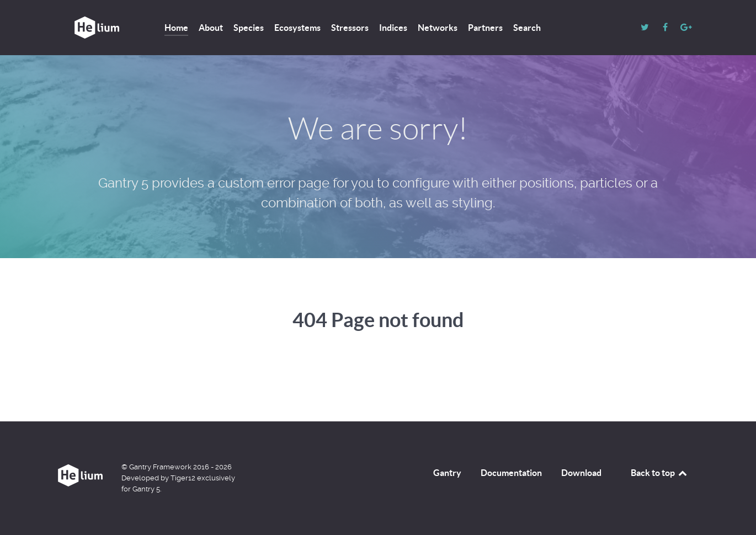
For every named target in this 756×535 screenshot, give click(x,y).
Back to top (659, 473)
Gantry (447, 473)
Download (581, 473)
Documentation (511, 473)
